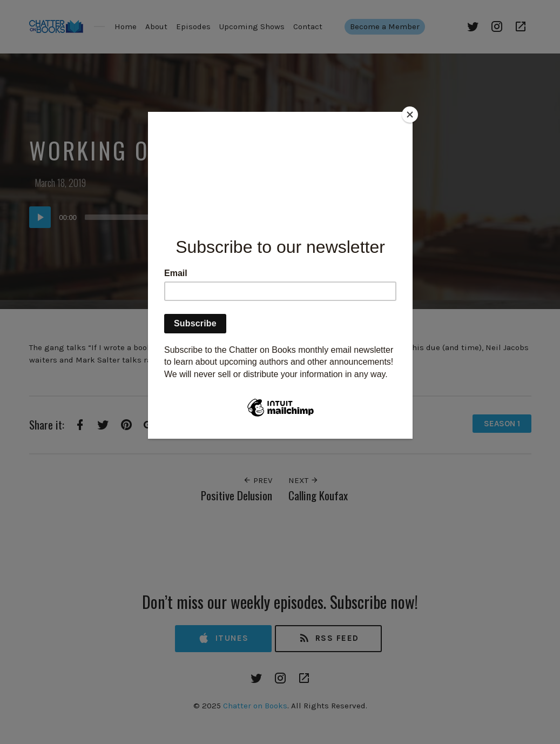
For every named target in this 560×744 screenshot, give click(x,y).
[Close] (410, 115)
